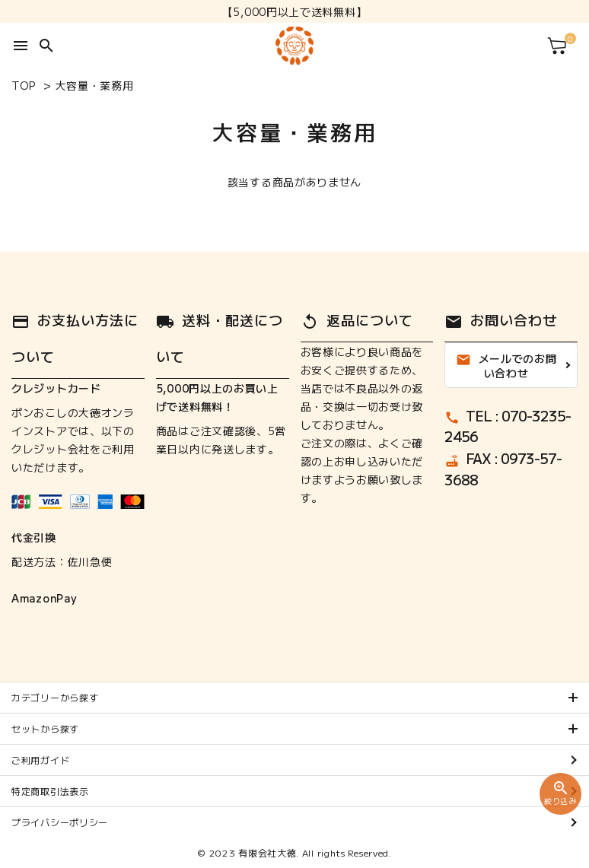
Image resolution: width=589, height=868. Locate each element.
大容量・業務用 (95, 85)
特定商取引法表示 (50, 791)
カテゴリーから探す (55, 697)
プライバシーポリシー (60, 822)
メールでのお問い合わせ (506, 366)
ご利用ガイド (40, 760)
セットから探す (45, 728)
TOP (24, 85)
